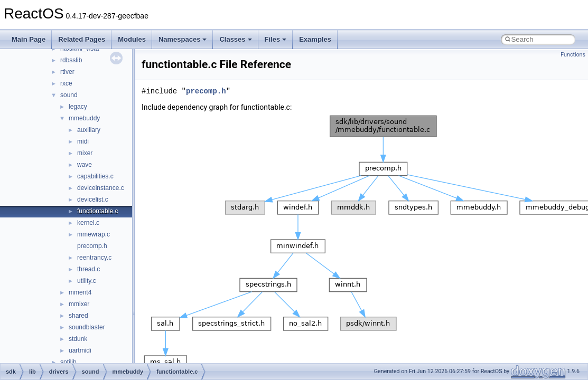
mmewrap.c (94, 234)
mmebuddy (84, 118)
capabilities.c (95, 176)
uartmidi (80, 350)
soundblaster (87, 327)
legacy (78, 107)
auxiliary (89, 130)
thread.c (88, 269)
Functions (573, 55)
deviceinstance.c (101, 188)
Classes (235, 39)
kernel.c (88, 223)
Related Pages (82, 39)
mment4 (80, 292)
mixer (85, 153)
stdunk (78, 339)
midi (83, 141)
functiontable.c (97, 211)
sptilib (68, 362)
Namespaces (183, 39)
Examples (315, 39)
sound (69, 95)
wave (85, 165)
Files (276, 39)
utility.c (87, 281)
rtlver (67, 72)
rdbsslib (71, 60)
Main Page (29, 39)
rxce (66, 83)
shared (78, 316)
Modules (132, 39)
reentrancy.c (94, 258)
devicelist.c (93, 199)
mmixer (79, 304)
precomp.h (92, 246)
